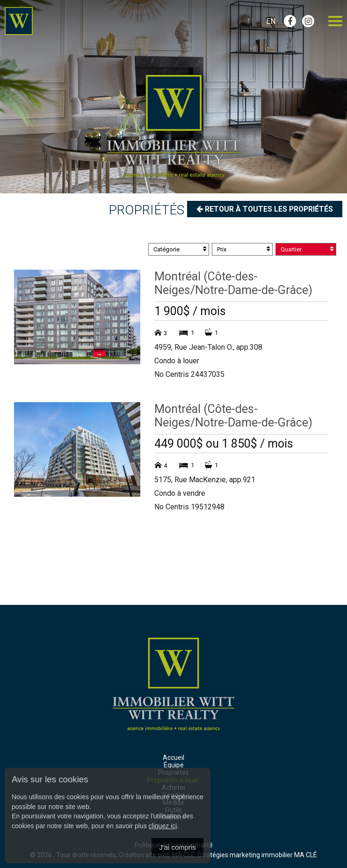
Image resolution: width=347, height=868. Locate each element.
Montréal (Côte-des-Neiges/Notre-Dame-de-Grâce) (233, 283)
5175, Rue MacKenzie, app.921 (205, 480)
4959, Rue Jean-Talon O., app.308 (208, 347)
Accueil (173, 758)
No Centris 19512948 (189, 507)
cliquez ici (163, 826)
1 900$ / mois (190, 311)
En (271, 21)
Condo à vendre (180, 493)
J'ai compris (177, 847)
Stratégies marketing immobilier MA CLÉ (257, 855)
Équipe (174, 765)
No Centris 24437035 (189, 374)
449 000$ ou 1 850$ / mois (224, 444)
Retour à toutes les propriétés (264, 209)
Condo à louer (177, 361)
